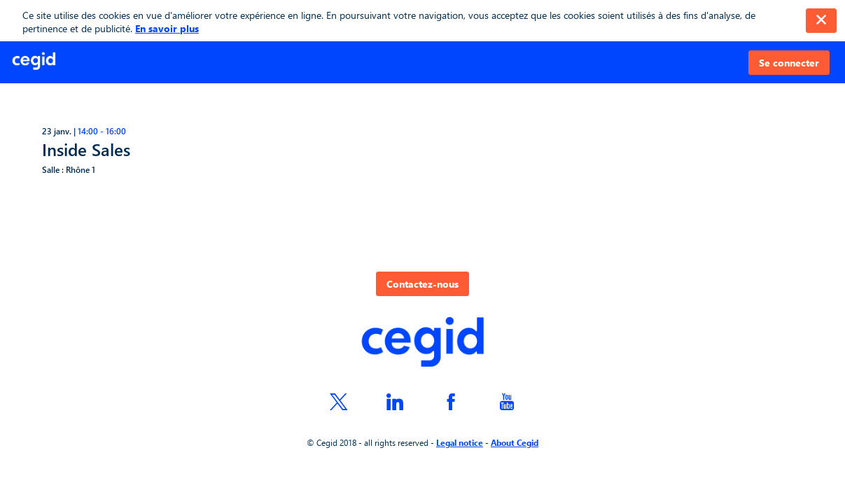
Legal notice (460, 442)
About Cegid (515, 442)
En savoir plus (167, 28)
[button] (789, 63)
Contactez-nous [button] (422, 284)
